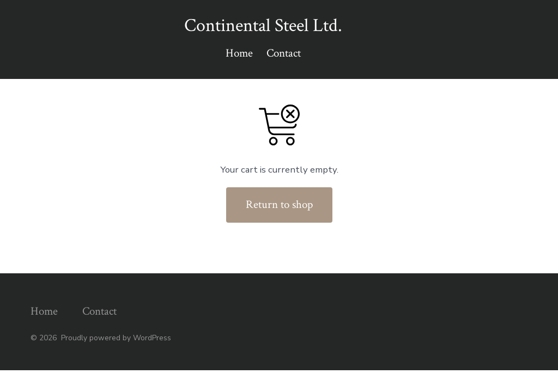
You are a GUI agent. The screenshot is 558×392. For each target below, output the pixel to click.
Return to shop (279, 204)
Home (239, 53)
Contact (284, 53)
